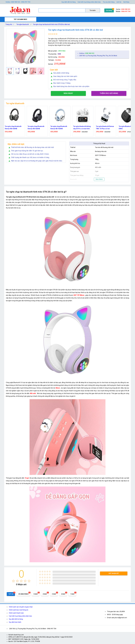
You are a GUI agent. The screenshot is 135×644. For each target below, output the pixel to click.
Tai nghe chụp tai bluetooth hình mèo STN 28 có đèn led (51, 24)
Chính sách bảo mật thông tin (19, 610)
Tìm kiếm (93, 10)
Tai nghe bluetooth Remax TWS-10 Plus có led (106, 127)
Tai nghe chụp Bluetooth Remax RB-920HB (60, 127)
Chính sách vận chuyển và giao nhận (21, 607)
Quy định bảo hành (15, 622)
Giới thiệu (126, 2)
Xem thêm (99, 179)
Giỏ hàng (109, 10)
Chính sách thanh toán (16, 613)
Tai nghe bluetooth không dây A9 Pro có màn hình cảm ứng (83, 128)
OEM (59, 54)
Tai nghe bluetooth (23, 24)
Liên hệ (119, 2)
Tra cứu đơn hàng (109, 2)
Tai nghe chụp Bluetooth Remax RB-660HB (37, 127)
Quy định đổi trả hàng (69, 2)
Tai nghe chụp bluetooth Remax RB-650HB (14, 127)
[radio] (13, 581)
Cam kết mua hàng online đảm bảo (89, 2)
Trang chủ (10, 24)
